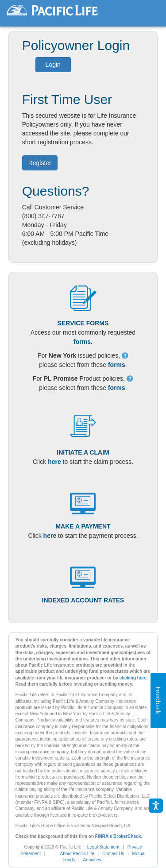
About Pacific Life (77, 854)
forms (117, 365)
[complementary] (49, 854)
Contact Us (113, 854)
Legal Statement (103, 847)
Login (53, 65)
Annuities (92, 860)
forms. (83, 342)
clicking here (133, 678)
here (54, 462)
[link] (53, 854)
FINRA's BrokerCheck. (119, 836)
